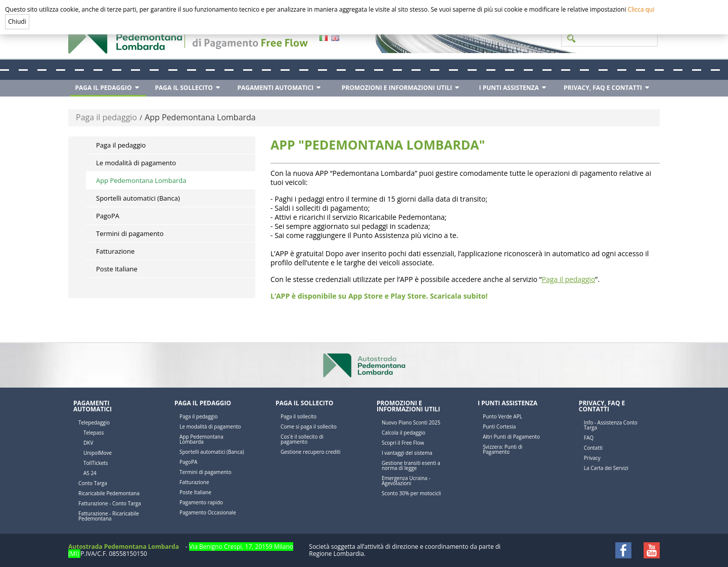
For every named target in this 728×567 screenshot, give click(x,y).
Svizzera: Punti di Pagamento (503, 449)
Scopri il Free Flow (403, 443)
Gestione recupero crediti (310, 452)
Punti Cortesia (499, 427)
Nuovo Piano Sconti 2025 (411, 422)
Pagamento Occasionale (208, 512)
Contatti (593, 448)
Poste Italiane (117, 269)
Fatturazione (115, 251)
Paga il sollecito (304, 403)
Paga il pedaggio (106, 117)
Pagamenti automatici (93, 406)
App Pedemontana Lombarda (200, 117)
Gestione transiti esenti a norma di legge (411, 465)
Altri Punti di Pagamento (511, 437)
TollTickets (96, 463)
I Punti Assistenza (508, 403)
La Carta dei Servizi (606, 468)
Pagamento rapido (201, 502)
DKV (88, 443)
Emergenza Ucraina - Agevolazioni (406, 481)
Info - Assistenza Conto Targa (611, 425)
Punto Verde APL (503, 416)
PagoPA (108, 216)
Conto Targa (93, 483)
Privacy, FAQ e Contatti (602, 406)
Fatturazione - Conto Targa (110, 503)
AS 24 (90, 473)
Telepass (94, 433)
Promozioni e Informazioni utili (408, 406)
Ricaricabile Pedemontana (109, 493)
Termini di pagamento (130, 233)
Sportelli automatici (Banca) (138, 198)
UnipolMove (98, 453)
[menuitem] (108, 88)
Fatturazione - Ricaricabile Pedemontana (109, 516)
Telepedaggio (94, 422)
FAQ (589, 438)
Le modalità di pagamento (136, 163)
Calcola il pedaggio (403, 433)
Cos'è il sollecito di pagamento (302, 439)
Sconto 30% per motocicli (411, 493)
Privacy (592, 458)
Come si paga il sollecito (309, 427)
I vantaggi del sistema (407, 453)
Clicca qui (641, 9)
